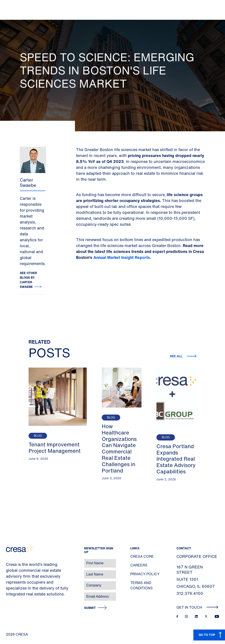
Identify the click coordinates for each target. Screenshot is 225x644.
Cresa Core (142, 556)
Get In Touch (197, 607)
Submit (90, 608)
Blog (38, 436)
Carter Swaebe (28, 183)
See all (177, 356)
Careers (139, 565)
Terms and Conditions (142, 585)
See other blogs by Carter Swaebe (28, 280)
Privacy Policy (145, 574)
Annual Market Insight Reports (122, 257)
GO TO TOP (207, 635)
